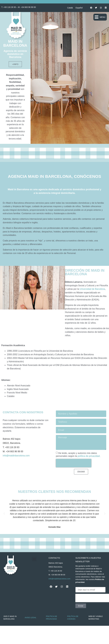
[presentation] (74, 463)
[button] (100, 17)
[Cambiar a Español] (79, 8)
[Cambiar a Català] (70, 8)
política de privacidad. (89, 456)
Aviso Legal (31, 618)
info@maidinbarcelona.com (16, 456)
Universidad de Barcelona (92, 289)
